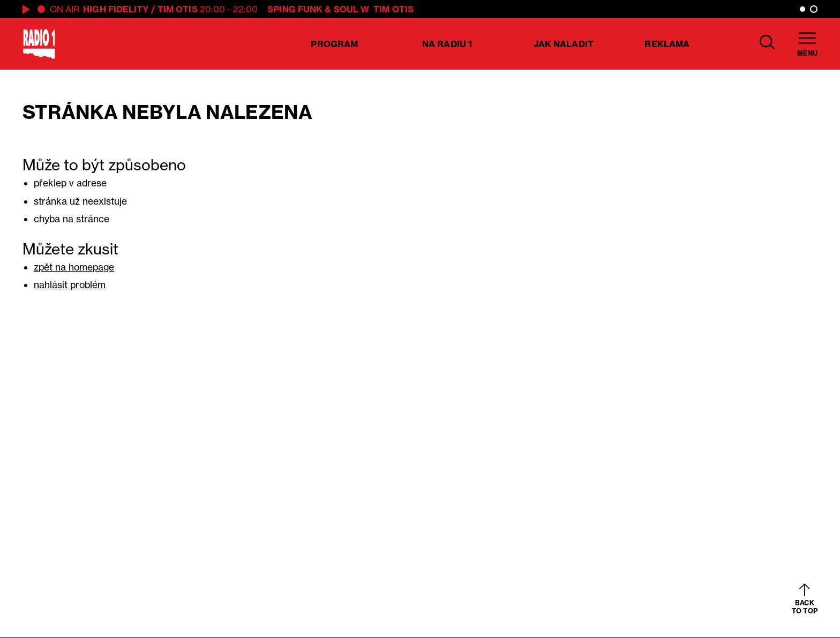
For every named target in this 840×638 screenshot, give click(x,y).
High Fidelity (116, 9)
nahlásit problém (70, 285)
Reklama (667, 44)
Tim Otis (178, 9)
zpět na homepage (74, 267)
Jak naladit (564, 44)
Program (334, 44)
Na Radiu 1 (447, 44)
